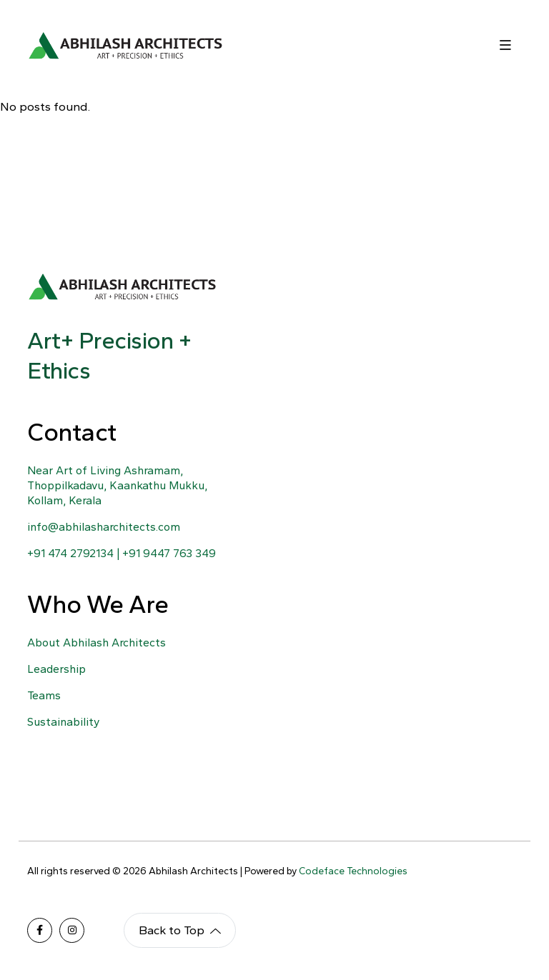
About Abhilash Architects (97, 642)
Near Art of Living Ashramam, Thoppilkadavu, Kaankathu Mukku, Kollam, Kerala (117, 485)
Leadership (56, 669)
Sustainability (63, 722)
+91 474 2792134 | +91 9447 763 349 (122, 553)
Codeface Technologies (353, 871)
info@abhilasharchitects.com (104, 527)
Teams (44, 695)
